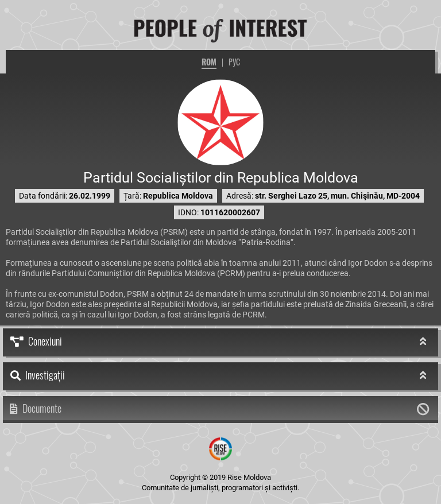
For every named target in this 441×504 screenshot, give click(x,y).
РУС (234, 62)
